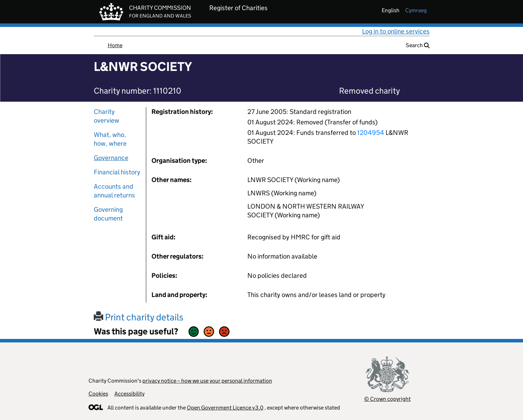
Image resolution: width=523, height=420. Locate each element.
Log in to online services (396, 31)
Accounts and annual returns (114, 191)
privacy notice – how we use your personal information (207, 381)
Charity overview (107, 116)
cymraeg (416, 10)
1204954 (371, 133)
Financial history (117, 172)
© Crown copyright (387, 399)
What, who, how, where (110, 139)
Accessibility (129, 394)
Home (115, 45)
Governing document (108, 214)
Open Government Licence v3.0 (225, 408)
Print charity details (139, 317)
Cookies (98, 394)
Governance (111, 158)
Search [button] (418, 45)
